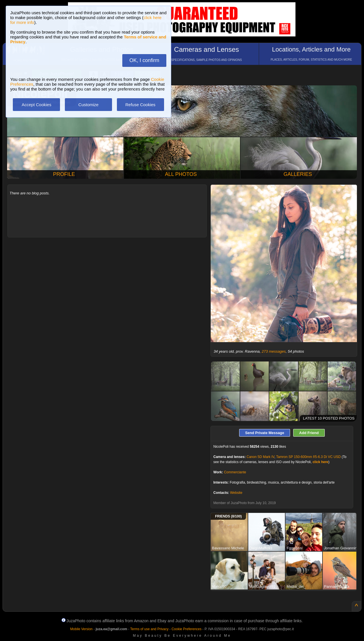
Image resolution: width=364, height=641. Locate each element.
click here (320, 462)
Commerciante (235, 472)
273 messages (274, 351)
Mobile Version (81, 629)
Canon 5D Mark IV (260, 457)
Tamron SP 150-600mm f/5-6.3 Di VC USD (308, 457)
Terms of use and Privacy (149, 629)
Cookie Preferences (186, 629)
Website (236, 493)
